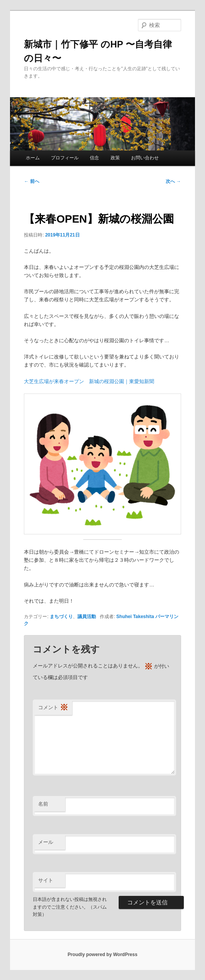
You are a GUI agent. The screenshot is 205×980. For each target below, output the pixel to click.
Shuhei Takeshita (135, 617)
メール (46, 842)
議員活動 (87, 617)
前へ (31, 181)
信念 (94, 158)
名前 (43, 804)
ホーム (33, 158)
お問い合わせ (145, 158)
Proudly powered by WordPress (102, 955)
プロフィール (65, 158)
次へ (173, 181)
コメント (53, 708)
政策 (115, 158)
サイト (46, 880)
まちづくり (61, 617)
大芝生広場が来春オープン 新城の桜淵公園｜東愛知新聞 (89, 381)
